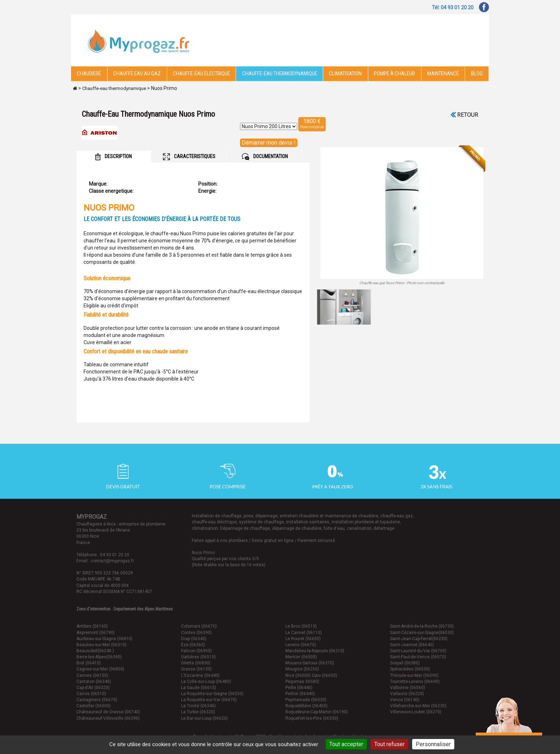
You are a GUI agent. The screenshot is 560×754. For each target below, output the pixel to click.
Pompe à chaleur (394, 74)
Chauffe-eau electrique (201, 74)
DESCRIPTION (113, 157)
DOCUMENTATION (265, 157)
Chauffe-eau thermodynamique (280, 74)
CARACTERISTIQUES (189, 157)
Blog (477, 74)
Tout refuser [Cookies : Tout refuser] (389, 744)
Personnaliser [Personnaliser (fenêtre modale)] (433, 744)
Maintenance (443, 74)
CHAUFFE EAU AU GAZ (137, 74)
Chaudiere (89, 74)
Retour (464, 115)
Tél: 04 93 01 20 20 (453, 7)
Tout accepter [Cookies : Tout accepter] (346, 744)
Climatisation (345, 74)
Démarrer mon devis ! (269, 143)
